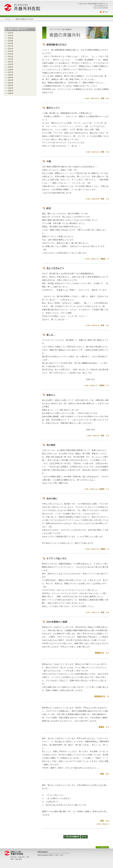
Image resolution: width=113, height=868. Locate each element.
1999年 (10, 93)
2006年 (10, 75)
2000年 (10, 91)
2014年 (10, 54)
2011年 (10, 62)
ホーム (105, 12)
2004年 (10, 80)
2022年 (10, 33)
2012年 (10, 59)
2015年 (10, 51)
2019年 (10, 41)
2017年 (10, 46)
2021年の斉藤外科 (73, 837)
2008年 (10, 70)
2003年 (10, 83)
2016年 (10, 49)
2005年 (10, 78)
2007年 (10, 72)
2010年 (10, 64)
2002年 (10, 85)
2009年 (10, 67)
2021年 (10, 35)
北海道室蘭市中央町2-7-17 (97, 4)
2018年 (10, 43)
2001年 (10, 88)
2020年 (10, 38)
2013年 (10, 56)
